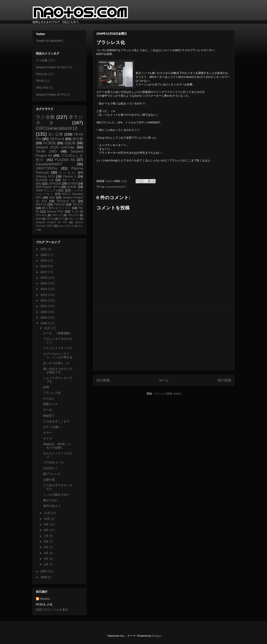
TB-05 (40, 81)
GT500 (72, 183)
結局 (46, 387)
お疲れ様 (49, 480)
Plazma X (70, 176)
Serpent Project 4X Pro (51, 95)
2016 (44, 278)
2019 (44, 261)
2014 (44, 289)
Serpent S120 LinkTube (55, 147)
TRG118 (41, 74)
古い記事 (56, 134)
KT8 (61, 219)
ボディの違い (52, 427)
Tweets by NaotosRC (50, 41)
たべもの (67, 173)
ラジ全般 (42, 60)
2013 (44, 295)
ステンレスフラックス (58, 348)
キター (48, 433)
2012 (44, 300)
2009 (44, 318)
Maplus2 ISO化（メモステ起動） (57, 446)
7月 (47, 536)
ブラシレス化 (52, 393)
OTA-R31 (41, 215)
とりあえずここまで (56, 421)
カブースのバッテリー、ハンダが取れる (58, 356)
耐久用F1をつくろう (57, 208)
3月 (47, 559)
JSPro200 (55, 183)
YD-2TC (78, 204)
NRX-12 (41, 204)
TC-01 (75, 212)
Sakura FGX (55, 211)
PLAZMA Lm (45, 180)
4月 (47, 553)
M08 (38, 219)
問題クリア (50, 404)
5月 (47, 547)
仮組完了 (49, 416)
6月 (47, 542)
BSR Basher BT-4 (48, 187)
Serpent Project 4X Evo (51, 67)
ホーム (164, 380)
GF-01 (50, 219)
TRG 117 (57, 215)
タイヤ (48, 438)
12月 (47, 328)
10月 (47, 519)
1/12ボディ (50, 468)
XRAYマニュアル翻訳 (50, 190)
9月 (47, 524)
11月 (47, 513)
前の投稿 (224, 380)
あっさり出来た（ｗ (56, 363)
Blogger (157, 636)
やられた (49, 399)
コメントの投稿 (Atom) (167, 394)
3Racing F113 (45, 176)
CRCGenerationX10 (57, 128)
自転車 (70, 143)
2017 (44, 272)
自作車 (72, 187)
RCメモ (74, 219)
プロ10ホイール (54, 462)
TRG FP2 (42, 88)
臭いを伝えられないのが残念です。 (58, 370)
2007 (44, 571)
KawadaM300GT (116, 187)
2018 (44, 266)
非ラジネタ (59, 120)
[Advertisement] (164, 338)
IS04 (52, 197)
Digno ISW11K (66, 226)
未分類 (78, 139)
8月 (47, 530)
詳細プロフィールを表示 (52, 610)
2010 (44, 312)
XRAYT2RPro (47, 168)
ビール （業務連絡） (58, 333)
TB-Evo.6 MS (66, 201)
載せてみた (50, 500)
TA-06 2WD (46, 151)
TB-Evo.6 (57, 139)
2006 (44, 577)
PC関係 (49, 143)
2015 (44, 283)
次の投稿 (103, 380)
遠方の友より (52, 506)
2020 (44, 255)
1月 (47, 564)
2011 (44, 306)
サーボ (48, 410)
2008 (44, 323)
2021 (44, 249)
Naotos (45, 599)
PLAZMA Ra (65, 160)
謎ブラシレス (52, 474)
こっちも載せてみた (56, 495)
